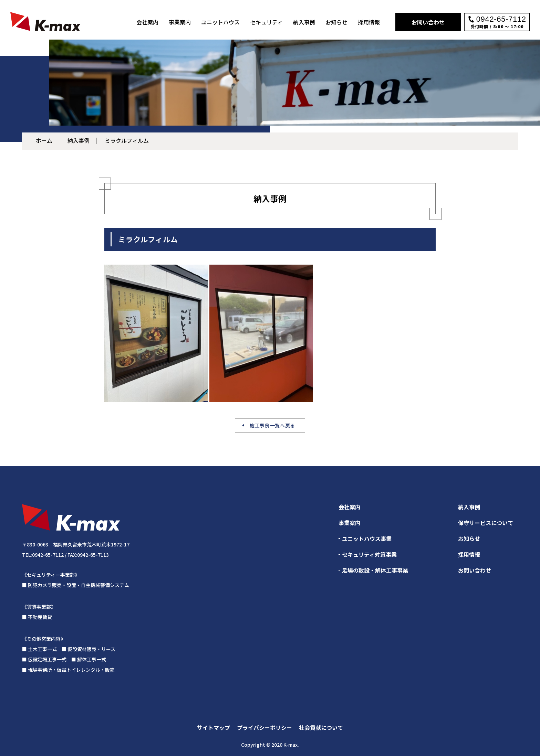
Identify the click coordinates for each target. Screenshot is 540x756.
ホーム (44, 140)
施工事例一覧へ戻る (272, 425)
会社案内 (147, 22)
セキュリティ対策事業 (369, 554)
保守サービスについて (486, 523)
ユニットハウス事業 (367, 539)
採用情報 (369, 22)
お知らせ (336, 22)
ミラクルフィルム (127, 140)
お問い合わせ (428, 22)
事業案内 (180, 22)
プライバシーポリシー (264, 727)
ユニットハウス (220, 22)
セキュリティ (266, 22)
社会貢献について (321, 727)
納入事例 (304, 22)
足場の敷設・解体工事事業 (375, 570)
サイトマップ (214, 727)
